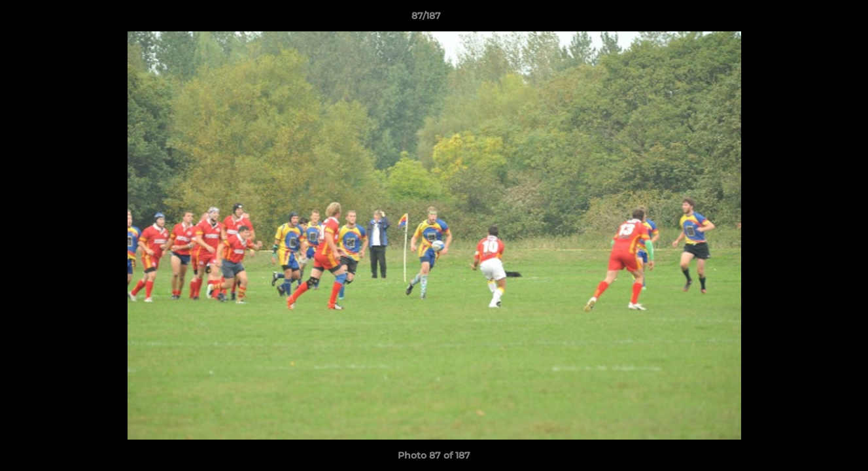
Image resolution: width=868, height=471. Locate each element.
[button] (813, 19)
